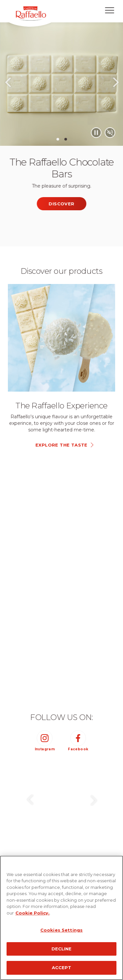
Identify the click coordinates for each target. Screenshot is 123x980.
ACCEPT (62, 967)
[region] (61, 918)
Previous (8, 85)
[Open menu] (110, 10)
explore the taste (61, 445)
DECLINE (62, 949)
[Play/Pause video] (113, 133)
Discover (78, 204)
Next (116, 85)
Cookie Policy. (32, 913)
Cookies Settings (61, 930)
